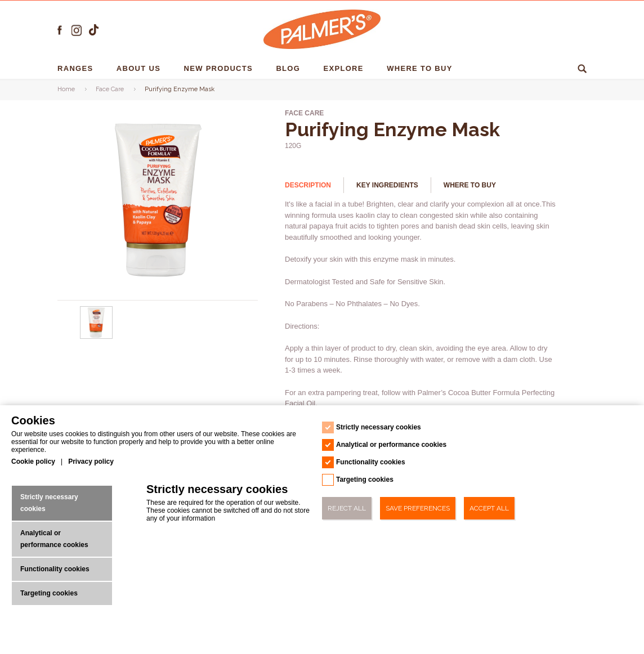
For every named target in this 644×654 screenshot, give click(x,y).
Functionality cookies (55, 569)
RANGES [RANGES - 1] (77, 68)
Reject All (347, 508)
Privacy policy (91, 462)
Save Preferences (418, 508)
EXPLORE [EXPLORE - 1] (345, 68)
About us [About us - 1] (140, 68)
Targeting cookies (49, 593)
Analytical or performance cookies (54, 539)
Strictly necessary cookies (49, 503)
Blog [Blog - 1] (289, 68)
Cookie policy (33, 462)
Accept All (489, 508)
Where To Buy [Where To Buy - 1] (421, 68)
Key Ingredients (387, 185)
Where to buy (470, 185)
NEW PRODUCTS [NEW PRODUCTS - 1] (220, 68)
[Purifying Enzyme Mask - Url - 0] (97, 337)
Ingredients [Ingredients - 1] (506, 68)
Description (308, 185)
